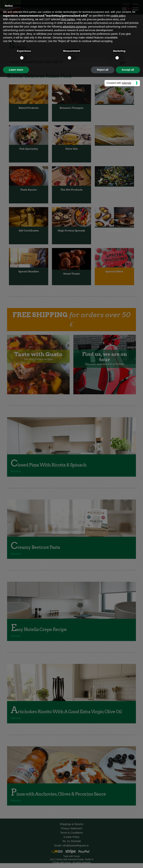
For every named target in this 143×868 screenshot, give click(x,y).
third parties (68, 19)
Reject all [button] (103, 70)
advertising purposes (75, 27)
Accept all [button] (128, 70)
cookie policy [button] (118, 16)
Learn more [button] (16, 70)
